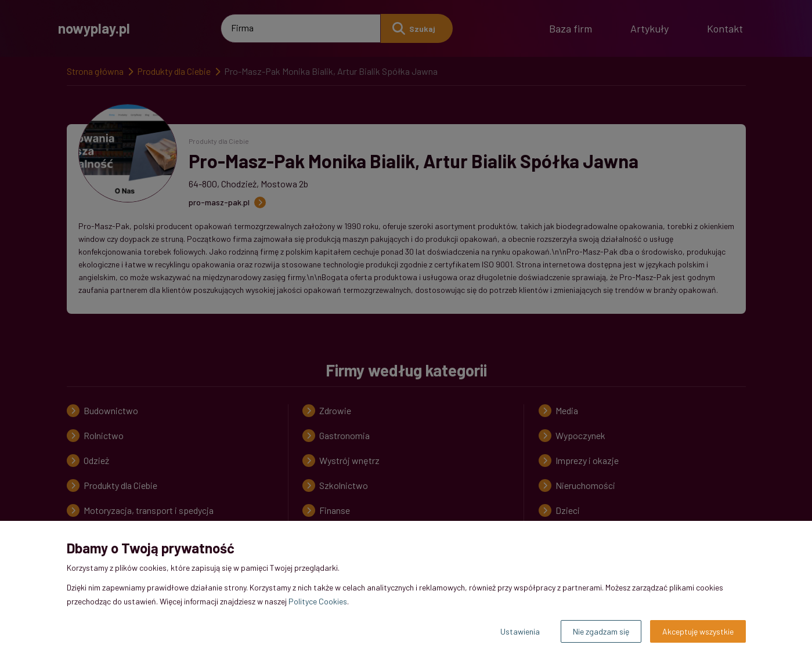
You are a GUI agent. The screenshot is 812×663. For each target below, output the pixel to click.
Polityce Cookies (318, 601)
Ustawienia (520, 631)
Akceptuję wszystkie (698, 631)
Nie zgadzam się (601, 631)
